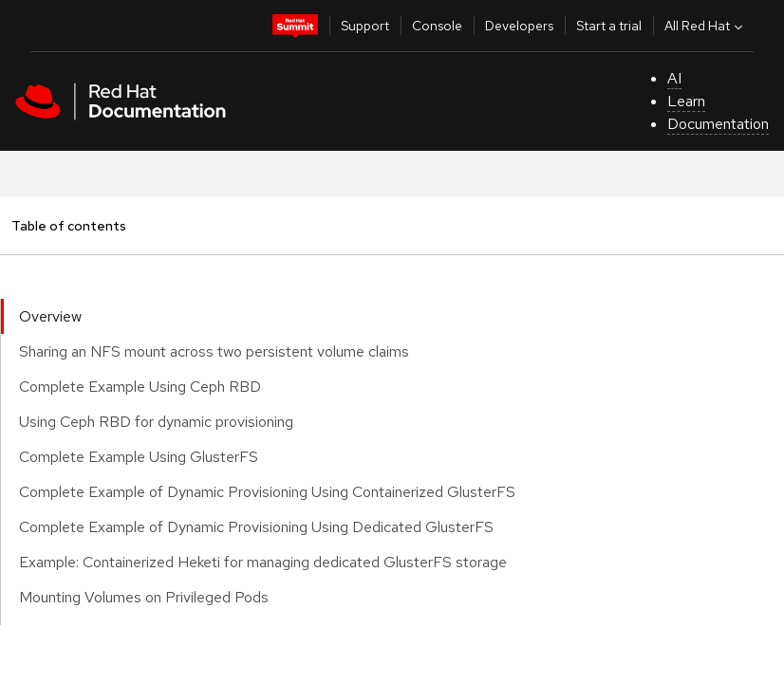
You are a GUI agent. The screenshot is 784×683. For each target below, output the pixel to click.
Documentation (718, 124)
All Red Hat (706, 26)
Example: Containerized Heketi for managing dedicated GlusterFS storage (263, 562)
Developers (519, 26)
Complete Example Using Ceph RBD (140, 387)
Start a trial (609, 26)
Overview (50, 316)
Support (365, 26)
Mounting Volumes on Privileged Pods (144, 597)
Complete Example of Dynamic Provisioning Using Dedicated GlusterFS (256, 527)
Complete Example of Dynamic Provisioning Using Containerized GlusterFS (267, 492)
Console (437, 26)
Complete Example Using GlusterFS (139, 457)
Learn (686, 101)
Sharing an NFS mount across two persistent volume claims (214, 351)
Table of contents (68, 225)
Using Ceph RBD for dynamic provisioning (156, 422)
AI (674, 78)
